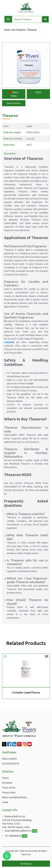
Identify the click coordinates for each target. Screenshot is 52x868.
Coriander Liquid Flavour (26, 692)
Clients (5, 778)
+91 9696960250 (12, 836)
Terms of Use (9, 788)
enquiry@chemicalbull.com (17, 831)
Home (7, 30)
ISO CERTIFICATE (11, 764)
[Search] (45, 19)
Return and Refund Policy (15, 797)
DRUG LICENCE (9, 759)
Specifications (14, 103)
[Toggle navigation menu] (8, 19)
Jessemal (9, 342)
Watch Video (14, 94)
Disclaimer (7, 783)
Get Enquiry (26, 864)
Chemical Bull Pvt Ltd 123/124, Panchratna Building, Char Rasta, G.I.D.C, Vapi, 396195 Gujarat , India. (17, 822)
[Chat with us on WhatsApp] (7, 856)
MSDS (38, 92)
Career (5, 802)
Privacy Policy (9, 792)
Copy (35, 831)
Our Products (19, 30)
